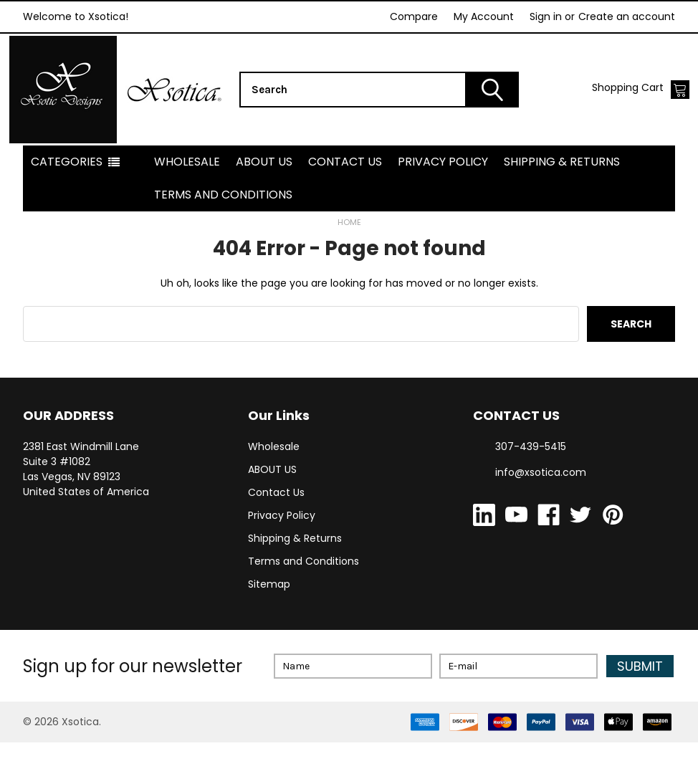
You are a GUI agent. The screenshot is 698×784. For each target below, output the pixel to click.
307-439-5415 (531, 488)
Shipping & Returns (562, 203)
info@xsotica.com (541, 514)
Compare (414, 16)
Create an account (627, 16)
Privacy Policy (443, 203)
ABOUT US (264, 203)
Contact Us (345, 203)
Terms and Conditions (223, 236)
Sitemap (269, 626)
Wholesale (187, 203)
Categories (67, 203)
